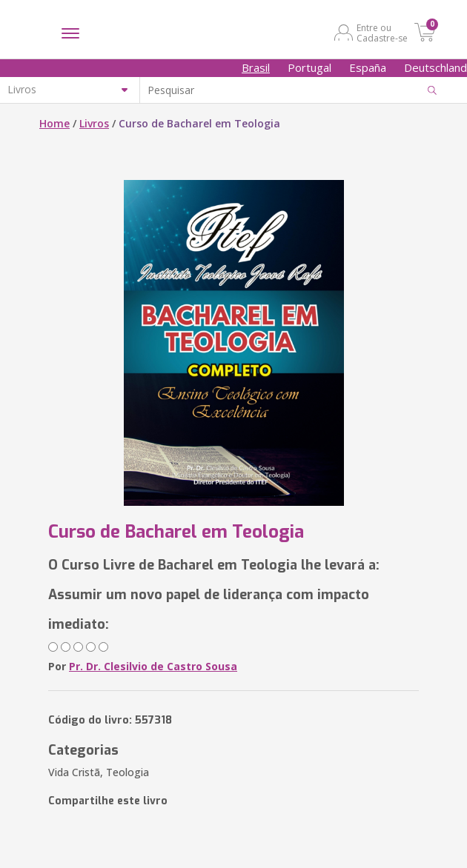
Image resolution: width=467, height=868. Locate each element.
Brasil (256, 67)
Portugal (309, 67)
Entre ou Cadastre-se (382, 33)
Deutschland (435, 67)
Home (54, 123)
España (368, 67)
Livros (94, 123)
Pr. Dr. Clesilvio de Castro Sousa (153, 666)
